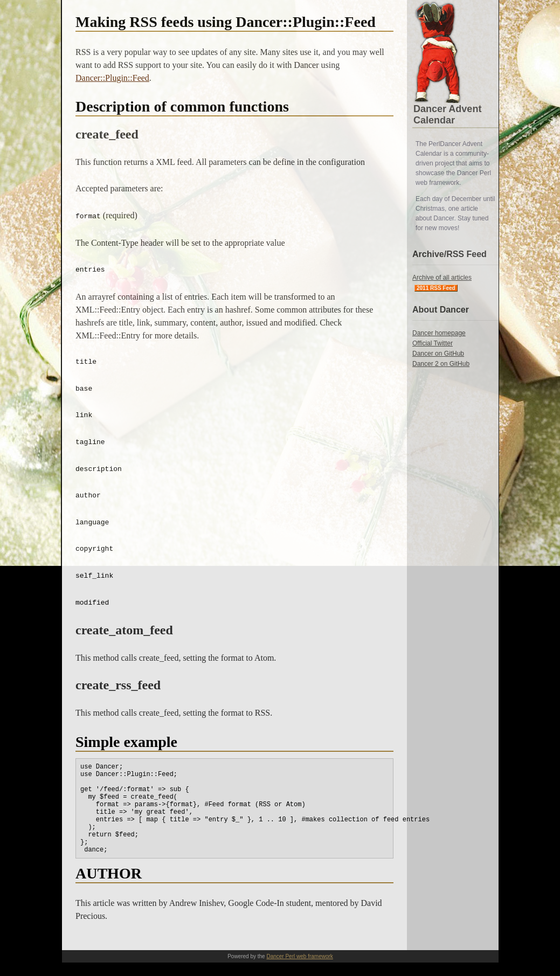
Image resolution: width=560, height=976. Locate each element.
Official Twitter (433, 343)
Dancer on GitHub (438, 354)
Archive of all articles (442, 278)
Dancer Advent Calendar (447, 115)
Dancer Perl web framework (299, 956)
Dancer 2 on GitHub (441, 364)
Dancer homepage (439, 333)
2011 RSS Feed (436, 288)
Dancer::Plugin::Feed (112, 78)
